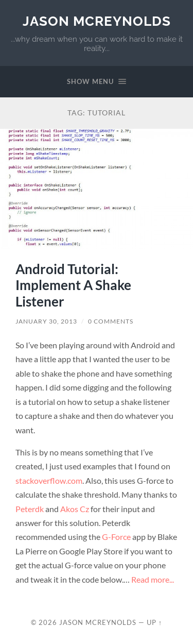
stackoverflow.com (49, 480)
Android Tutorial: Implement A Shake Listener (73, 285)
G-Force (116, 537)
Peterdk (30, 509)
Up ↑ (154, 622)
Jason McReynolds (97, 21)
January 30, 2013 (46, 321)
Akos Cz (75, 509)
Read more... (153, 579)
